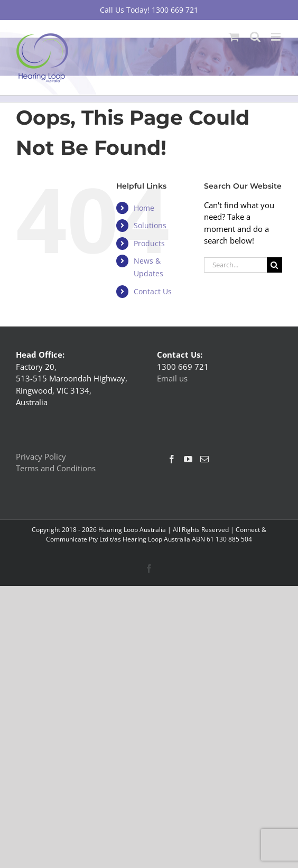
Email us (172, 378)
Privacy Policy (41, 456)
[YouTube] (188, 459)
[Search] (274, 265)
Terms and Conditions (56, 468)
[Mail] (204, 459)
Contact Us (153, 291)
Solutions (150, 225)
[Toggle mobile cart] (234, 37)
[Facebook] (172, 459)
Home (144, 208)
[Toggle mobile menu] (277, 37)
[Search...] (235, 265)
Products (149, 243)
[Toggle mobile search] (255, 37)
